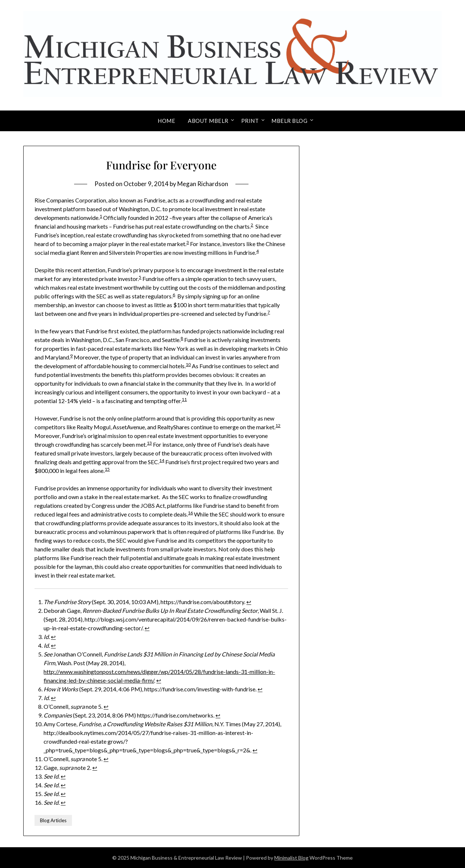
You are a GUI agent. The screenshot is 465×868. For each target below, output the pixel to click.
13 (149, 443)
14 (162, 460)
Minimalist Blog (291, 858)
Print (250, 121)
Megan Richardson (203, 184)
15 (107, 469)
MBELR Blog (289, 121)
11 (184, 399)
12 (278, 425)
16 (190, 513)
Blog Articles (53, 820)
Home (166, 121)
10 (188, 364)
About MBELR (208, 121)
